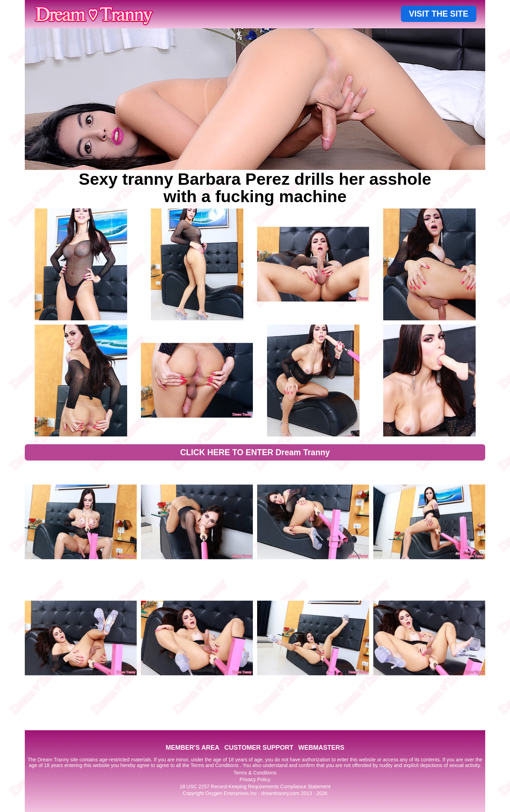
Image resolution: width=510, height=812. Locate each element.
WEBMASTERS (321, 748)
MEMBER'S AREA (193, 748)
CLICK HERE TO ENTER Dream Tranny (255, 452)
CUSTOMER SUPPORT (259, 748)
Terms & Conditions (255, 773)
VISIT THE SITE (439, 14)
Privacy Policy (255, 779)
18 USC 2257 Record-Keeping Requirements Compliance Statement (255, 787)
